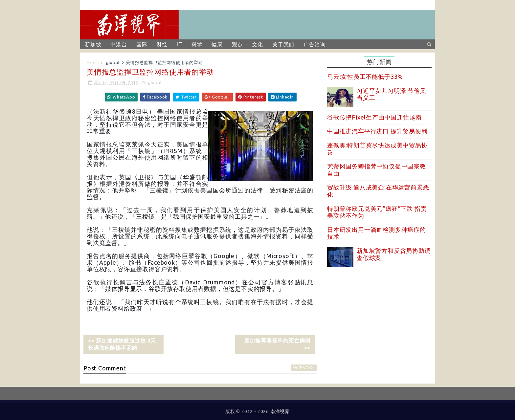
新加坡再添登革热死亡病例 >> (278, 344)
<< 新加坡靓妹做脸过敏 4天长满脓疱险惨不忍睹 (122, 344)
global (113, 62)
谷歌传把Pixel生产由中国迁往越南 (374, 117)
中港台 (119, 44)
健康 (217, 44)
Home (93, 62)
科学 (197, 44)
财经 (162, 44)
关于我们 (283, 44)
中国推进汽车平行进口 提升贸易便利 (377, 131)
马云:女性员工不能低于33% (365, 77)
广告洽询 (314, 44)
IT (179, 44)
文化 (257, 44)
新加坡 (93, 44)
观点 (237, 44)
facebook (304, 368)
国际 (142, 44)
